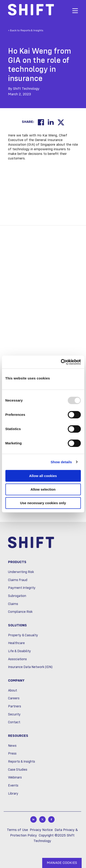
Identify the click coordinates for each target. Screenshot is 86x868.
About (12, 691)
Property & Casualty (23, 635)
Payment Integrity (22, 588)
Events (13, 786)
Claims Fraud (18, 580)
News (12, 746)
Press (12, 754)
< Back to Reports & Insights (26, 31)
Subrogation (17, 596)
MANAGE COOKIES (62, 863)
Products (17, 562)
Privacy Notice (41, 830)
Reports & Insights (22, 762)
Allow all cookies (43, 476)
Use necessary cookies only (43, 503)
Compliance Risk (20, 612)
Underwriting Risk (21, 572)
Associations (17, 659)
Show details (61, 462)
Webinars (15, 778)
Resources (18, 736)
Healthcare (16, 643)
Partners (15, 706)
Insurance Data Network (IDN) (30, 667)
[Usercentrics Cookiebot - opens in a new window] (61, 362)
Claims (13, 604)
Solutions (17, 625)
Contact (14, 722)
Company (16, 681)
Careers (14, 698)
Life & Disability (19, 651)
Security (14, 715)
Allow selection (43, 489)
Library (13, 794)
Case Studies (18, 770)
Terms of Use (17, 830)
